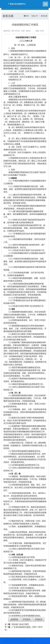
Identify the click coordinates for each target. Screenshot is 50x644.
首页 (27, 16)
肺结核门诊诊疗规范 (17, 624)
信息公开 (35, 16)
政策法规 (44, 16)
